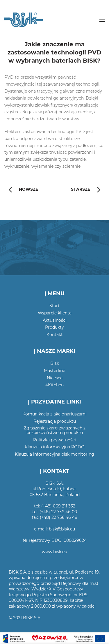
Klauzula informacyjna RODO (55, 447)
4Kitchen (54, 385)
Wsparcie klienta (55, 313)
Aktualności (55, 320)
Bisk (55, 363)
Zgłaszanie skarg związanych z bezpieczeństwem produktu (55, 430)
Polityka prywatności (54, 440)
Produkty (54, 327)
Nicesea (55, 378)
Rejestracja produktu (55, 421)
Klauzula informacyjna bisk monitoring (54, 454)
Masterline (54, 371)
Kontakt (55, 335)
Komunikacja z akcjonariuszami (54, 414)
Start (54, 306)
